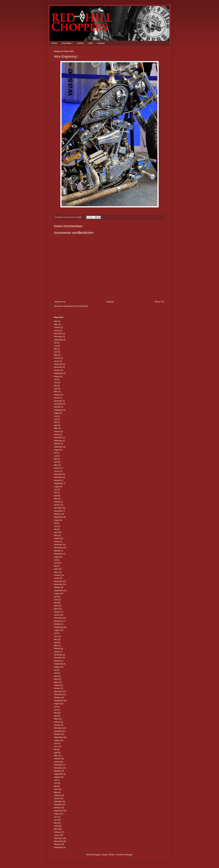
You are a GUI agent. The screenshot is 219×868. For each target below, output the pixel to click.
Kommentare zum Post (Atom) (76, 306)
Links (90, 43)
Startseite (110, 302)
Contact (101, 43)
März (56, 324)
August (57, 376)
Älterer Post (160, 302)
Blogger (129, 855)
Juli (55, 343)
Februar (57, 327)
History (80, 43)
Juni (56, 346)
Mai (55, 349)
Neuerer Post (60, 302)
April (56, 321)
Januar (57, 331)
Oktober (57, 370)
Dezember (58, 334)
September (58, 340)
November (58, 337)
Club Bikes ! (67, 43)
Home (54, 43)
